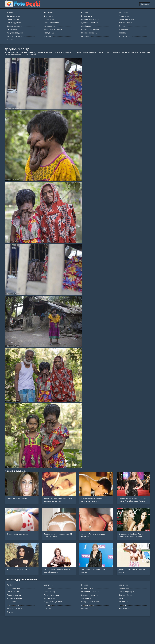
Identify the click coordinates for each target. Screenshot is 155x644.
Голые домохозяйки (90, 592)
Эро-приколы (124, 609)
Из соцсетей (49, 599)
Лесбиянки (86, 599)
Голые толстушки (52, 595)
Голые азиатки (13, 592)
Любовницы (12, 602)
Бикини (85, 585)
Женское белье (125, 595)
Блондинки (123, 585)
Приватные (123, 602)
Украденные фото (14, 609)
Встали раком (87, 588)
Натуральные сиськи (90, 602)
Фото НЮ (85, 609)
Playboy (10, 585)
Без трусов (49, 585)
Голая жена (124, 588)
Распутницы (49, 605)
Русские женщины (89, 605)
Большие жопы (13, 588)
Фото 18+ (48, 609)
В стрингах (49, 588)
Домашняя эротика (90, 595)
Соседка (122, 605)
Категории (145, 4)
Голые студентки (14, 595)
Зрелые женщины (14, 599)
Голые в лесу (50, 592)
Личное (122, 599)
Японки (10, 612)
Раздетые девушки (15, 605)
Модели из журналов (53, 602)
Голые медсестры (126, 592)
